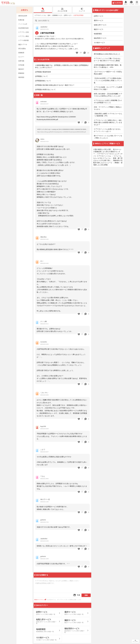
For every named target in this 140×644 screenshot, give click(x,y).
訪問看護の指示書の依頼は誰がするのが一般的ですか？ (55, 85)
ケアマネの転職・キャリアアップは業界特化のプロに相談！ (108, 88)
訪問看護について (41, 76)
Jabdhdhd (44, 27)
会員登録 (117, 3)
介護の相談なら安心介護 (102, 149)
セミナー (21, 57)
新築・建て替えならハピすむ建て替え (108, 159)
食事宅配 (21, 61)
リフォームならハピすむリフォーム (107, 157)
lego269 (43, 426)
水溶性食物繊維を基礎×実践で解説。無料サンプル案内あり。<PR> (108, 66)
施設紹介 (21, 69)
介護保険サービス (57, 15)
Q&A (43, 10)
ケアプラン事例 (23, 36)
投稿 (86, 595)
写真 (77, 595)
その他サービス (99, 43)
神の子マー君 (45, 499)
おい (42, 261)
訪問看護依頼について (43, 81)
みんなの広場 (62, 10)
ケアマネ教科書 (23, 40)
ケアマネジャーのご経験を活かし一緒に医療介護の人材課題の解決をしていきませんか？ (108, 122)
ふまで (43, 449)
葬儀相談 (21, 73)
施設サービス (99, 29)
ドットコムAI (23, 24)
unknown (44, 101)
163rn (42, 139)
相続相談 (21, 77)
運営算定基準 (23, 16)
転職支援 (21, 20)
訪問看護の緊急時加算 (43, 72)
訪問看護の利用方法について (45, 90)
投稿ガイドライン (40, 600)
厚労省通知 (22, 49)
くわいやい (44, 393)
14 (86, 53)
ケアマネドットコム (8, 3)
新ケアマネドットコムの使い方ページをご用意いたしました (108, 137)
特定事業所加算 (23, 28)
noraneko (44, 342)
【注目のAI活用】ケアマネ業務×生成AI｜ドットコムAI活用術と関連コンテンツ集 (108, 80)
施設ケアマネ (23, 44)
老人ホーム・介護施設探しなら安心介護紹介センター (108, 152)
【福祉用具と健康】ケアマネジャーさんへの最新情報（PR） (108, 115)
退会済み (44, 237)
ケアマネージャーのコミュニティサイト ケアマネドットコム (108, 155)
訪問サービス (68, 15)
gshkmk (43, 520)
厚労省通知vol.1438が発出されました (107, 54)
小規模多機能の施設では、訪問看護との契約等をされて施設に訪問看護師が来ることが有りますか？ (62, 66)
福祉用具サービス (100, 38)
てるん (43, 476)
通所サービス (99, 20)
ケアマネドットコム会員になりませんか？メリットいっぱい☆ (107, 130)
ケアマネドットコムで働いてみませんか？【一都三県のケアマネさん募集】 (107, 60)
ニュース (82, 10)
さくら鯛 (44, 321)
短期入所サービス (100, 25)
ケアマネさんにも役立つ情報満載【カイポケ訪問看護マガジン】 (108, 101)
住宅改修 (21, 65)
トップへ (135, 642)
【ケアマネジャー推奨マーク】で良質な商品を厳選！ (108, 73)
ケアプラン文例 (23, 32)
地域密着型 (98, 34)
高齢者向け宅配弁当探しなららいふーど (108, 161)
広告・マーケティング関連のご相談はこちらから (108, 108)
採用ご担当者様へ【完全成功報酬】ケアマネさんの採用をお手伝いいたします (108, 95)
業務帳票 (21, 53)
